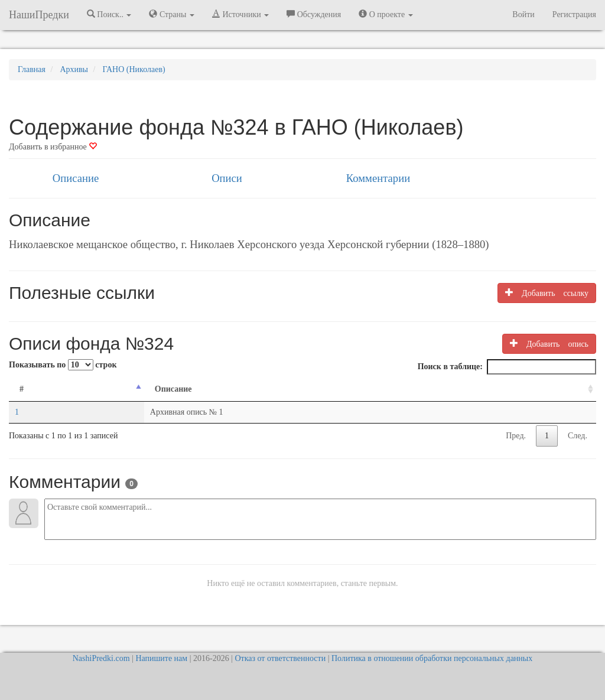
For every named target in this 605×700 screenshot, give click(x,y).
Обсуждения (314, 14)
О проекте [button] (386, 14)
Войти (523, 14)
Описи (227, 178)
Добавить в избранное (53, 147)
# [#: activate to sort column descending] (22, 389)
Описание (76, 178)
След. (578, 436)
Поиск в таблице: (507, 367)
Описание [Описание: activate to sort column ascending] (173, 389)
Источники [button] (240, 14)
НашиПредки (39, 15)
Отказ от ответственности (280, 658)
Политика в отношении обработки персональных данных (432, 658)
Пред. (516, 436)
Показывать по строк (63, 365)
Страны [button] (172, 14)
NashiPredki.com (101, 658)
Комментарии (378, 178)
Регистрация (574, 14)
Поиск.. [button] (109, 14)
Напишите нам (161, 658)
